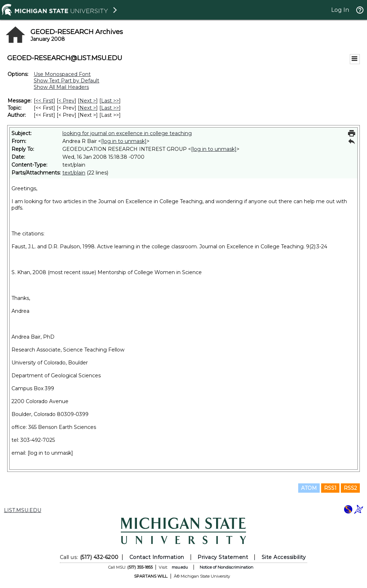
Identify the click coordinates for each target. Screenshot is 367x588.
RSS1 (330, 488)
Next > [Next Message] (88, 101)
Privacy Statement (223, 557)
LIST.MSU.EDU (23, 510)
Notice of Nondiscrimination (227, 567)
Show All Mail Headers (61, 87)
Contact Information (157, 557)
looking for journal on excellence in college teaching (127, 133)
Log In (340, 10)
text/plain (74, 173)
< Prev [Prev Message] (66, 101)
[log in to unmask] (124, 141)
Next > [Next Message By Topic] (88, 108)
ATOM (309, 488)
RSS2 (350, 488)
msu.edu (180, 567)
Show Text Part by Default (66, 81)
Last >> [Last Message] (110, 101)
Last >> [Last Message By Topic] (110, 108)
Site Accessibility (284, 557)
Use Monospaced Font (62, 74)
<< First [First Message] (44, 101)
